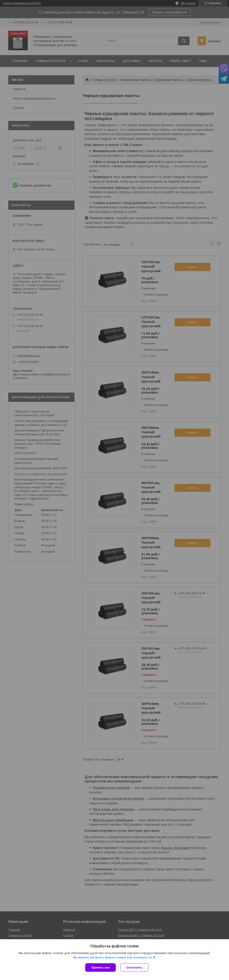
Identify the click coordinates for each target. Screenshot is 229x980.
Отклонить (134, 967)
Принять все (100, 967)
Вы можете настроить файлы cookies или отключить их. (113, 957)
